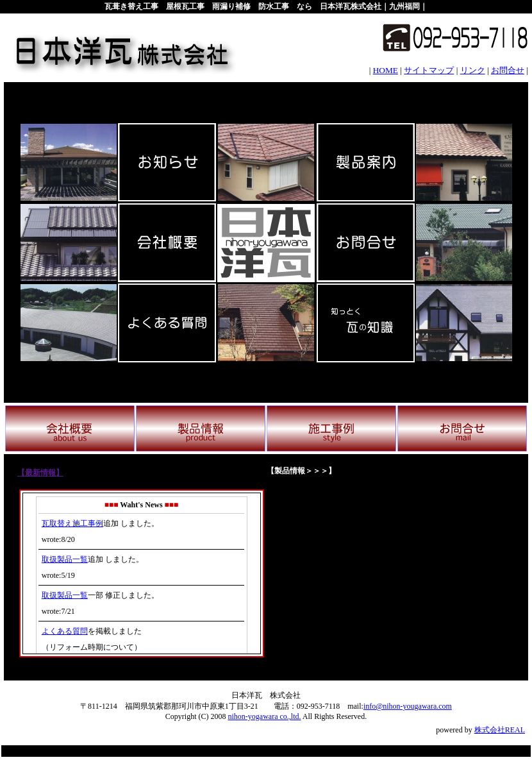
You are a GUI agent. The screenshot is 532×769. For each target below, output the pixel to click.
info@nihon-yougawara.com (408, 706)
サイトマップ (429, 70)
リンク (473, 70)
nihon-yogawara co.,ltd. (265, 716)
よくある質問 (65, 631)
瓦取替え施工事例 (72, 523)
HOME (386, 70)
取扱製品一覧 (65, 559)
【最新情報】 (40, 473)
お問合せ (508, 70)
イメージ (391, 573)
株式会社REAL (500, 730)
